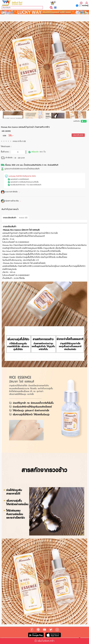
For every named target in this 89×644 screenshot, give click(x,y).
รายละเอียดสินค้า (10, 218)
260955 (8, 131)
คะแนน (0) (23, 218)
